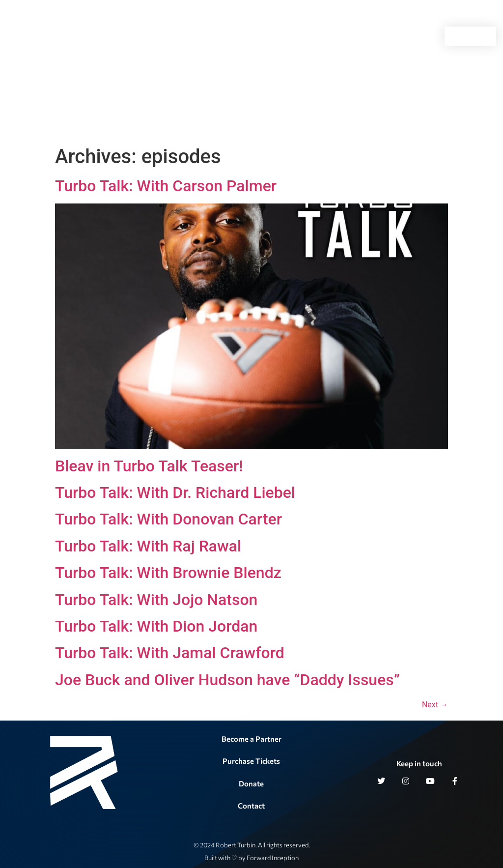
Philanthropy (140, 36)
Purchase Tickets (251, 761)
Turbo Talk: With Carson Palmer (166, 186)
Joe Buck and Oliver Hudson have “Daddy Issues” (227, 680)
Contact (352, 36)
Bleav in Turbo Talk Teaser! (149, 466)
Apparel (393, 36)
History (261, 36)
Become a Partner (251, 739)
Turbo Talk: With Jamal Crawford (170, 653)
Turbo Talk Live (208, 36)
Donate (251, 783)
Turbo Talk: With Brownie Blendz (168, 573)
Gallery (306, 36)
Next (435, 705)
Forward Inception (273, 858)
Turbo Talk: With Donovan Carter (168, 519)
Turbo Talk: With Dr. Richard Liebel (175, 492)
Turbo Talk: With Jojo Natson (156, 600)
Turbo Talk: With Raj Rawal (148, 546)
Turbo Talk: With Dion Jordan (156, 626)
